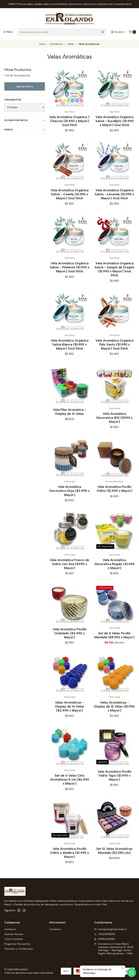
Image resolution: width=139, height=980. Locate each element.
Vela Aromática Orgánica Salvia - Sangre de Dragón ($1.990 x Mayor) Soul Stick (114, 277)
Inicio (43, 44)
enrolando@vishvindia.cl (110, 929)
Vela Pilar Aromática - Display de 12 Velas (70, 419)
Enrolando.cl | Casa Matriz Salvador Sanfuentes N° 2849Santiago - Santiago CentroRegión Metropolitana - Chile (114, 949)
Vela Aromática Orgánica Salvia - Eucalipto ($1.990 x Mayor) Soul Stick (114, 121)
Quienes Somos (14, 934)
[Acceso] (118, 32)
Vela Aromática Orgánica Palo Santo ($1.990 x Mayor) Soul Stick (114, 352)
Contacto (10, 929)
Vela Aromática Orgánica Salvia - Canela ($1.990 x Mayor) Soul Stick (70, 202)
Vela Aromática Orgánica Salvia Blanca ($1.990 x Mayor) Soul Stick (70, 352)
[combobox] (62, 32)
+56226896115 (105, 934)
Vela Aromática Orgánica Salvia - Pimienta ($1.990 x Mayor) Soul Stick (70, 275)
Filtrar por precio (25, 120)
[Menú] (8, 32)
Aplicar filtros (25, 86)
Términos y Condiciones (19, 949)
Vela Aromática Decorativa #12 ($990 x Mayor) (114, 425)
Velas (71, 44)
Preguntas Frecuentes (17, 944)
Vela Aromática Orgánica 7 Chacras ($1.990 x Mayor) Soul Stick (69, 121)
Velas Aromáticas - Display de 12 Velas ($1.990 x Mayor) (114, 714)
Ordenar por (13, 100)
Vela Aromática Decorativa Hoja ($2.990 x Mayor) (69, 498)
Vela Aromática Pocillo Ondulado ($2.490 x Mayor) (70, 641)
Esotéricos (57, 44)
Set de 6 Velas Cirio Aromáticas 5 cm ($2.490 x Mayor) (70, 787)
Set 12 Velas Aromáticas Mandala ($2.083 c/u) (114, 858)
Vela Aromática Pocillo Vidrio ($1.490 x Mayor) (114, 496)
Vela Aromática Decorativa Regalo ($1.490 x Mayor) (114, 572)
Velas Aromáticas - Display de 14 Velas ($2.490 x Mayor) (69, 714)
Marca (25, 130)
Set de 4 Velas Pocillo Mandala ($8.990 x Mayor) (114, 643)
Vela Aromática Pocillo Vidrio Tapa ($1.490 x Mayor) (114, 783)
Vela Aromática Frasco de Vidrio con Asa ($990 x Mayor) (69, 572)
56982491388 (105, 939)
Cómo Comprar (14, 939)
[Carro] (132, 32)
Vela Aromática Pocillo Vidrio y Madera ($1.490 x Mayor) (69, 860)
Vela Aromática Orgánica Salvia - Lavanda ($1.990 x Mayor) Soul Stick (114, 202)
